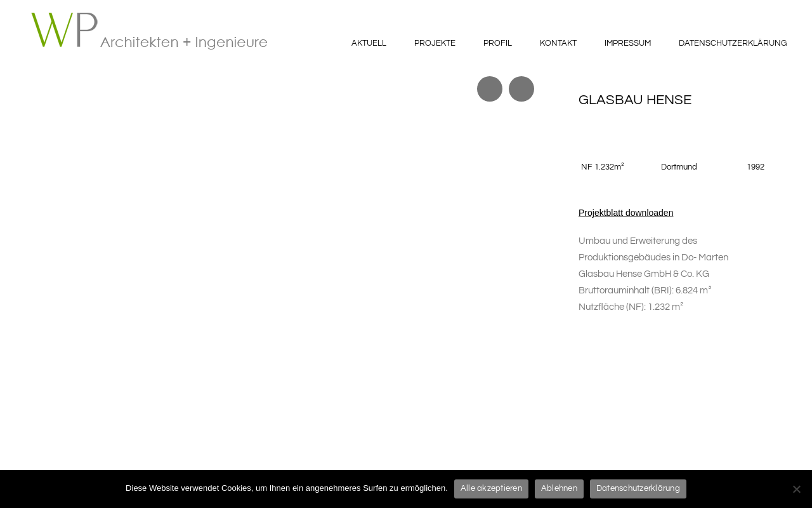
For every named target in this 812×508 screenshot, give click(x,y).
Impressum (628, 43)
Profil (498, 43)
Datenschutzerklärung (733, 43)
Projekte (435, 43)
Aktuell (369, 43)
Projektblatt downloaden (626, 213)
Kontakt (558, 43)
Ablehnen (559, 488)
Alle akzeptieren (491, 488)
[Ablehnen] (796, 489)
